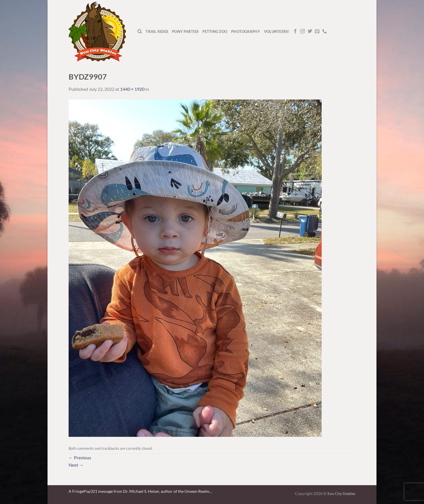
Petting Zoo (215, 31)
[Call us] (324, 31)
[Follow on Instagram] (303, 31)
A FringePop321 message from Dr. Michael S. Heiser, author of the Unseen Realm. (139, 491)
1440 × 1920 (132, 89)
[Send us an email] (317, 31)
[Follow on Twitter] (310, 31)
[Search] (140, 31)
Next (76, 465)
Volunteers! (277, 31)
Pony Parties (185, 31)
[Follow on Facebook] (295, 31)
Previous (80, 457)
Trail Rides (157, 31)
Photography (246, 31)
